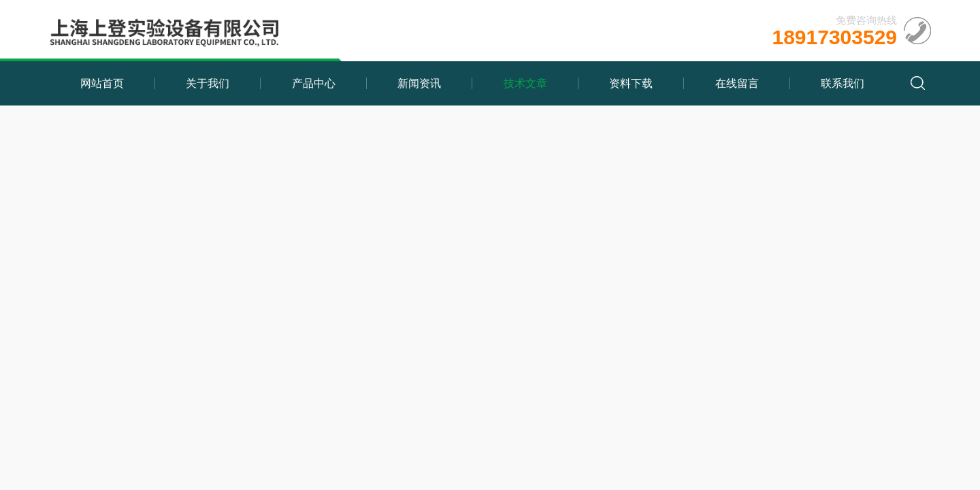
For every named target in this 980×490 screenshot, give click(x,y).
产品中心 (314, 83)
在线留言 (737, 83)
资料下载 (631, 83)
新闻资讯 (419, 83)
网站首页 (102, 83)
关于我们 (208, 83)
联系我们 (843, 83)
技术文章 (525, 83)
